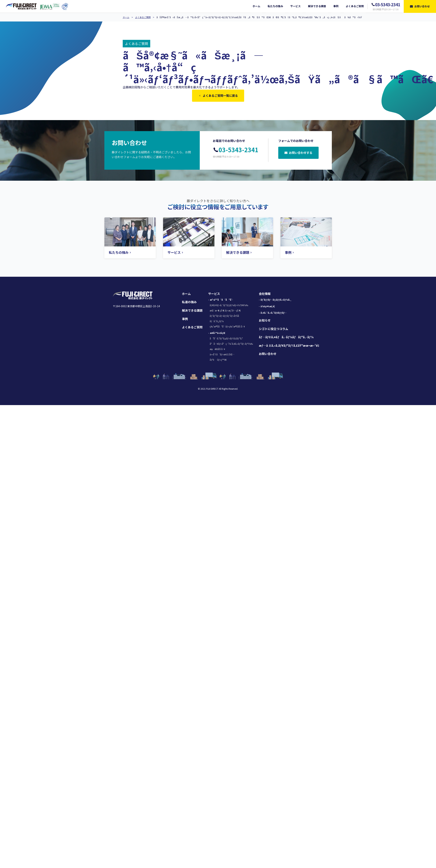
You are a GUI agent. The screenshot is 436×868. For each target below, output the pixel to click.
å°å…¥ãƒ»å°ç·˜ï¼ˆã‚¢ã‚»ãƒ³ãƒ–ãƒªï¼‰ (231, 344)
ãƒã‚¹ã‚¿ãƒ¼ (217, 322)
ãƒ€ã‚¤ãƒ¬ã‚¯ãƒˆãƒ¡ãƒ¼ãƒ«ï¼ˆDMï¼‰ (229, 306)
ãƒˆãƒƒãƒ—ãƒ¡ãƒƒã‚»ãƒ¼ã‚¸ (276, 300)
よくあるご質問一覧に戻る (218, 96)
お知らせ (265, 321)
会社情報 (265, 294)
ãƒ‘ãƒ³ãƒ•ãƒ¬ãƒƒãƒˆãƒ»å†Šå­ (225, 316)
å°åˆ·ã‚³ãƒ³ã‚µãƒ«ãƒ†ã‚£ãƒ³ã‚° (226, 339)
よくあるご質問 (143, 17)
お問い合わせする (298, 154)
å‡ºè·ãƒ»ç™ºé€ (219, 360)
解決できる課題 (192, 311)
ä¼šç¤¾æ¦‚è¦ (269, 307)
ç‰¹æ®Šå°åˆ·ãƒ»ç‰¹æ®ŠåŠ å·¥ (227, 327)
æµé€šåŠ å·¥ (217, 350)
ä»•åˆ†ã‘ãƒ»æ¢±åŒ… (222, 355)
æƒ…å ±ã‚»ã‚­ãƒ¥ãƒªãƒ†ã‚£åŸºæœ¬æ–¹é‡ (290, 346)
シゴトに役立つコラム (273, 329)
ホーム (126, 17)
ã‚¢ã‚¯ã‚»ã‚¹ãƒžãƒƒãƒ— (274, 313)
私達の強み (189, 303)
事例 (185, 320)
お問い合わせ (268, 354)
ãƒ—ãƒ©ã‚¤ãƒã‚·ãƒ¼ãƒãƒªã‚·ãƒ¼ (286, 338)
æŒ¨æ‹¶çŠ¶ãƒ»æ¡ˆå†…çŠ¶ (225, 311)
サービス (214, 294)
